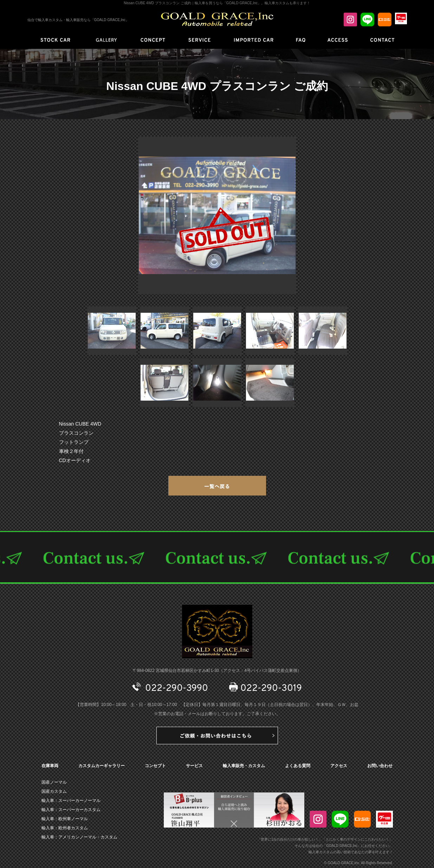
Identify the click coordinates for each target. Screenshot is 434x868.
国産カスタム (54, 791)
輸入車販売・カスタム (244, 766)
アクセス (339, 766)
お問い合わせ (380, 766)
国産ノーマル (54, 782)
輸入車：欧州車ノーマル (65, 819)
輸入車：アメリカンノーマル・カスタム (79, 837)
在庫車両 (50, 766)
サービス (194, 766)
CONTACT (217, 557)
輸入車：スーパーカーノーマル (71, 801)
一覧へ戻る (217, 486)
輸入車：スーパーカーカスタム (71, 810)
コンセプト (155, 766)
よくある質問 (298, 766)
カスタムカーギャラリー (102, 766)
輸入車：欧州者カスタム (65, 828)
